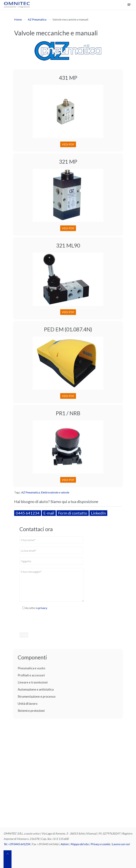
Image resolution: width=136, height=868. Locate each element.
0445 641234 (28, 513)
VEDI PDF (68, 144)
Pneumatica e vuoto (31, 668)
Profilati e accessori (31, 675)
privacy (43, 608)
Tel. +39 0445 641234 (17, 844)
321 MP (68, 162)
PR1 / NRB (68, 413)
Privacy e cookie (100, 844)
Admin (64, 844)
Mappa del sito (80, 844)
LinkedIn (98, 513)
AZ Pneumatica (37, 19)
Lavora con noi (121, 844)
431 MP (68, 78)
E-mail (49, 513)
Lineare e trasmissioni (33, 682)
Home (18, 19)
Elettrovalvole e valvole (55, 492)
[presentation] (46, 621)
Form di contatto (73, 513)
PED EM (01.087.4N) (68, 329)
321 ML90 (68, 245)
